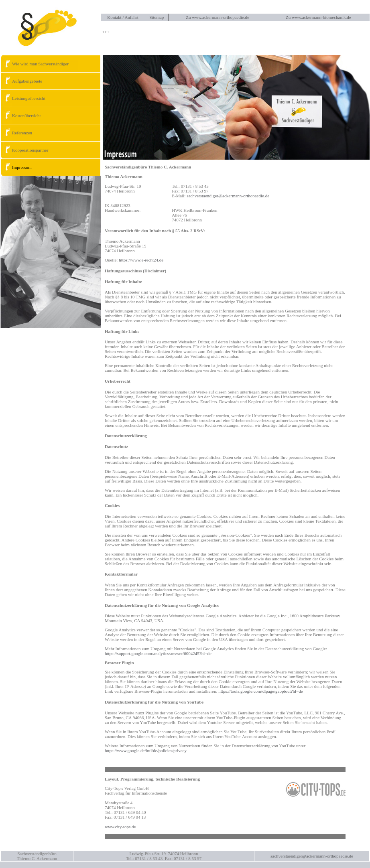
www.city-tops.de (120, 827)
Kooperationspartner (24, 150)
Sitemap (157, 17)
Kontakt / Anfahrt (123, 17)
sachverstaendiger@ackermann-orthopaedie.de (228, 196)
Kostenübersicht (21, 116)
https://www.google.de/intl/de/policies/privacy (146, 750)
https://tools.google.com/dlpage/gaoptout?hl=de (260, 691)
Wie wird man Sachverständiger (35, 64)
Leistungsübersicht (23, 98)
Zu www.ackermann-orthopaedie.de (218, 17)
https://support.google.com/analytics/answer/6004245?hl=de (158, 653)
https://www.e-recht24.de (141, 260)
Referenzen (16, 133)
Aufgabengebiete (21, 81)
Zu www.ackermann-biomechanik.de (318, 17)
